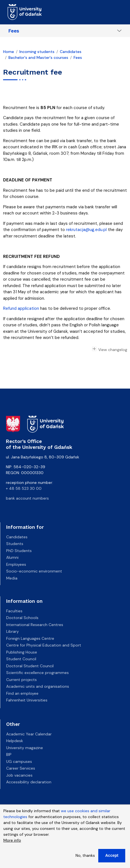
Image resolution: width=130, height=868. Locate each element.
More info (12, 843)
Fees (14, 31)
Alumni (12, 557)
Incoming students (37, 52)
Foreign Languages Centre (30, 638)
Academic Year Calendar (29, 734)
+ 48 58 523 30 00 (24, 488)
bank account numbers (27, 498)
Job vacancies (19, 775)
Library (12, 631)
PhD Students (19, 551)
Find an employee (22, 693)
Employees (16, 564)
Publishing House (22, 652)
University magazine (25, 748)
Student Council (21, 659)
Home (9, 52)
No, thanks (85, 858)
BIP (9, 754)
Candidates (71, 52)
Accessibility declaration (29, 782)
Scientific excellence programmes (37, 673)
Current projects (21, 680)
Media (12, 578)
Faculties (14, 611)
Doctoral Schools (22, 618)
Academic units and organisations (38, 686)
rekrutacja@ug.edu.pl (86, 230)
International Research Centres (35, 625)
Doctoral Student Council (30, 666)
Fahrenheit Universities (27, 700)
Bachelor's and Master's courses (38, 57)
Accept (112, 858)
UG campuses (19, 761)
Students (15, 544)
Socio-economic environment (34, 571)
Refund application (21, 308)
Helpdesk (15, 741)
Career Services (21, 768)
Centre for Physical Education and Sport (44, 645)
